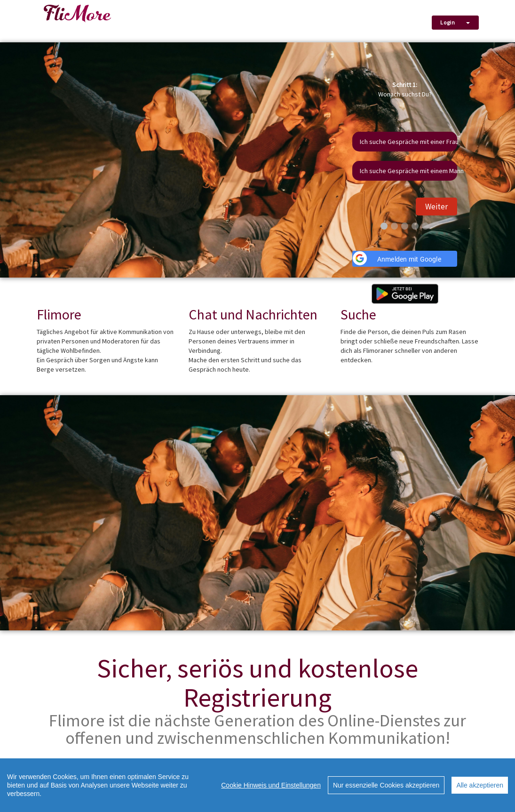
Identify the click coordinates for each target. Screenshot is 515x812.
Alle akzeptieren (480, 785)
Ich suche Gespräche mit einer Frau (408, 142)
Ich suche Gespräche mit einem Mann (408, 171)
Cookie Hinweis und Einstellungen (271, 785)
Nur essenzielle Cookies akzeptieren (386, 785)
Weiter (436, 207)
